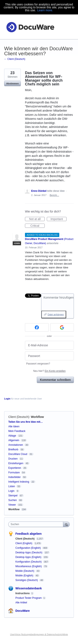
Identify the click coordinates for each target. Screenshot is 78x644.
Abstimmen (12, 84)
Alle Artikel (21, 603)
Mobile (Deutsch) (25, 571)
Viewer (12, 505)
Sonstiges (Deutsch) (27, 580)
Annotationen (16, 445)
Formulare (14, 473)
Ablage (12, 436)
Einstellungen (16, 463)
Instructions (23, 593)
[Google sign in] (62, 327)
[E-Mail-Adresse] (49, 345)
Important (59, 219)
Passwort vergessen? (38, 364)
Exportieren (15, 468)
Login (7, 399)
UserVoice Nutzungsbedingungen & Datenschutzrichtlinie (39, 634)
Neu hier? (49, 371)
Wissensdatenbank (29, 588)
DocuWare (23, 611)
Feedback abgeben (28, 534)
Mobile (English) (25, 576)
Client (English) (24, 543)
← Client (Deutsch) (15, 59)
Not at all (37, 219)
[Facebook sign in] (37, 327)
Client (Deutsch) (19, 417)
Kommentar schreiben (55, 380)
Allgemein (14, 440)
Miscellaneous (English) (29, 566)
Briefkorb (13, 450)
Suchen (13, 500)
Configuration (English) (28, 548)
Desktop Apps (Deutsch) (29, 553)
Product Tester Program (29, 598)
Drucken (13, 459)
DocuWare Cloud (18, 454)
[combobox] (37, 524)
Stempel (13, 496)
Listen (12, 486)
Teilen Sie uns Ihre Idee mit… (26, 422)
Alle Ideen (14, 426)
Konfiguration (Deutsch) (29, 562)
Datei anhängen (56, 314)
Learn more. (45, 10)
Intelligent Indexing (19, 482)
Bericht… (54, 195)
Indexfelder (14, 477)
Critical (38, 226)
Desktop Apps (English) (29, 557)
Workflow (37, 417)
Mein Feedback (17, 431)
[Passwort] (49, 356)
